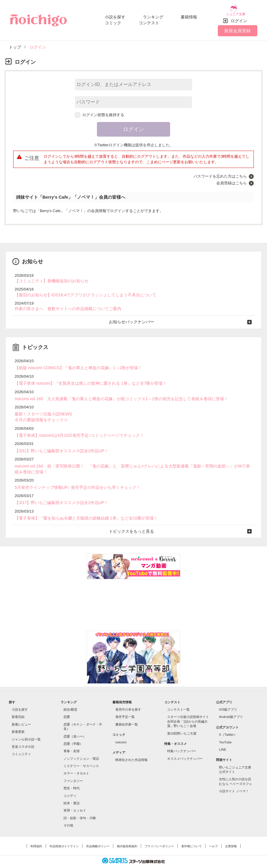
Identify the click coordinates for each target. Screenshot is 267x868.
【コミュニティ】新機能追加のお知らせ (49, 277)
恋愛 (67, 706)
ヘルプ (213, 836)
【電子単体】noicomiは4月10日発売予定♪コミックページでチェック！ (75, 428)
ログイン (239, 17)
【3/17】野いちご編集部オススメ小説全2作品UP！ (58, 493)
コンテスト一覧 (178, 699)
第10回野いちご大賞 (182, 723)
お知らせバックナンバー (134, 317)
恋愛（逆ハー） (75, 726)
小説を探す (115, 15)
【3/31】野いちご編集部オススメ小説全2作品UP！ (58, 443)
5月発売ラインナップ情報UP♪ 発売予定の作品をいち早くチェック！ (73, 478)
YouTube (225, 731)
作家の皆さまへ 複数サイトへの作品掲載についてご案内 (64, 304)
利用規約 (36, 836)
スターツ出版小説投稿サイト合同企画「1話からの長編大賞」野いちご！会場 (188, 711)
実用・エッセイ (75, 800)
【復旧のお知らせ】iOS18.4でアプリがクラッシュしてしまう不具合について (81, 291)
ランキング (153, 15)
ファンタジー (73, 770)
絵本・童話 (72, 793)
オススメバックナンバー (185, 748)
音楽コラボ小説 (23, 736)
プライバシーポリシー (159, 836)
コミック (113, 21)
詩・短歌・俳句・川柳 (80, 807)
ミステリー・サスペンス (81, 755)
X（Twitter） (228, 724)
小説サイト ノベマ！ (234, 781)
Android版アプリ (231, 706)
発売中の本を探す (128, 699)
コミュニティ (21, 743)
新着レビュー (21, 714)
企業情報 (231, 836)
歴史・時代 (72, 778)
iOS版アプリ (228, 699)
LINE (222, 739)
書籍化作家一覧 (127, 714)
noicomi (121, 731)
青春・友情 (72, 740)
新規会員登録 (237, 27)
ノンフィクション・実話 (81, 748)
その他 (68, 815)
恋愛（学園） (73, 733)
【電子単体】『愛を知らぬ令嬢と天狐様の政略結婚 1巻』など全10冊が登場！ (81, 508)
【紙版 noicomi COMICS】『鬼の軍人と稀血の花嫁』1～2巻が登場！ (74, 363)
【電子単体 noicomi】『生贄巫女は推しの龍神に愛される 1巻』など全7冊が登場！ (85, 378)
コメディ (70, 785)
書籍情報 (189, 15)
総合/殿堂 (70, 699)
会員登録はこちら (232, 179)
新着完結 (18, 706)
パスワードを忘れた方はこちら (220, 173)
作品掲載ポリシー (98, 836)
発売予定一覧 (125, 706)
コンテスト (149, 21)
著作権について (191, 836)
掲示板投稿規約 (127, 836)
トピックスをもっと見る (134, 521)
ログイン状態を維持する (100, 111)
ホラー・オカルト (76, 763)
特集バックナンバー (182, 740)
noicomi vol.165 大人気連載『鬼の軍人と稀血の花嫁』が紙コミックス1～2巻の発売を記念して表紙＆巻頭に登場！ (114, 392)
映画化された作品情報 (131, 749)
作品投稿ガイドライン (64, 836)
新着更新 (18, 721)
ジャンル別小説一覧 (26, 728)
